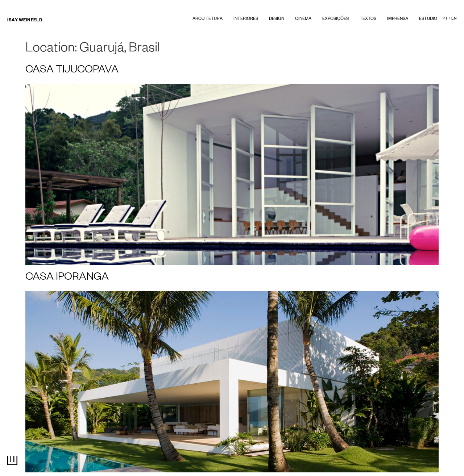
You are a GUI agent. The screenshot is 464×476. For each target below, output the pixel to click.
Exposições (335, 19)
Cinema (303, 19)
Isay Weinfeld (25, 21)
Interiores (246, 19)
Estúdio (428, 19)
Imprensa (398, 19)
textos (368, 19)
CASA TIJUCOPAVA (72, 71)
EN (454, 19)
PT (445, 19)
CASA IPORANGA (67, 278)
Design (277, 19)
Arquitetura (208, 19)
